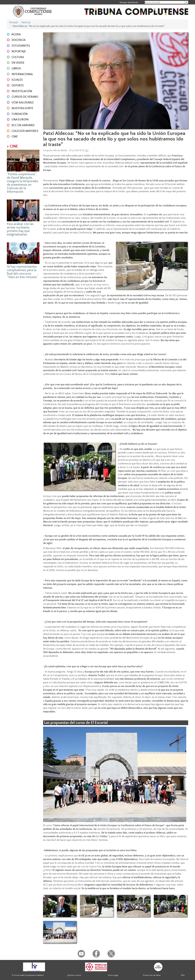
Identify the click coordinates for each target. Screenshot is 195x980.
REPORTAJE (19, 52)
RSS (183, 975)
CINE (15, 137)
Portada (13, 22)
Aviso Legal (113, 975)
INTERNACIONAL (22, 74)
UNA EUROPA (20, 120)
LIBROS (16, 69)
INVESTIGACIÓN (22, 91)
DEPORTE (18, 86)
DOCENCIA (19, 40)
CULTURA (18, 57)
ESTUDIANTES (21, 46)
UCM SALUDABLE (23, 103)
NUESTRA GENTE (22, 108)
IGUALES (17, 80)
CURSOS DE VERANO (25, 97)
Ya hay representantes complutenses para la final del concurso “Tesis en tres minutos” (22, 272)
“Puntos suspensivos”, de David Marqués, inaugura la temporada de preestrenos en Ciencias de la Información (22, 183)
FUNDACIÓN (20, 114)
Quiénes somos (74, 975)
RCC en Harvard (23, 125)
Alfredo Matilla (60, 150)
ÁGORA (16, 35)
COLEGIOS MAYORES (25, 131)
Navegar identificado (129, 2)
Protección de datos (152, 975)
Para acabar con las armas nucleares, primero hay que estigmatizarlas (20, 229)
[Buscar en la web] (186, 2)
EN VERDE (18, 63)
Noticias (26, 22)
